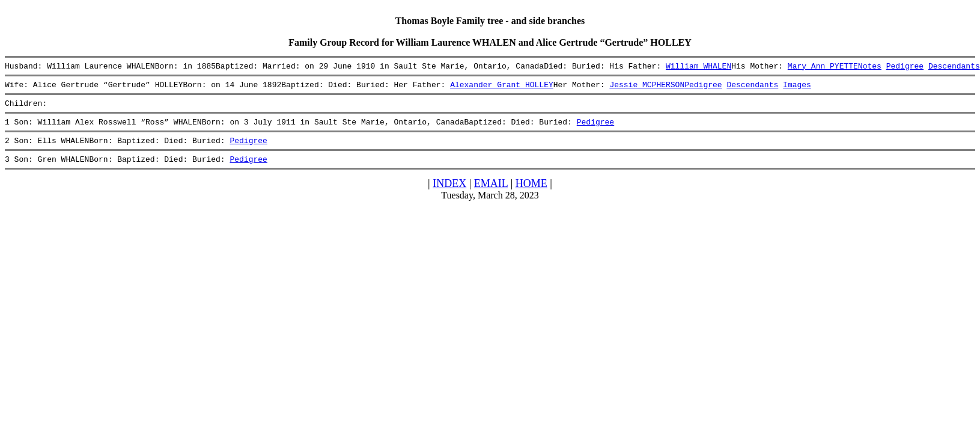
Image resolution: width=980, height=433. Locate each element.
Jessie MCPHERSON (647, 88)
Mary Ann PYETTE (823, 67)
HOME (531, 194)
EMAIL (491, 194)
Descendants (954, 67)
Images (797, 88)
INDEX (449, 194)
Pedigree (904, 67)
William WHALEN (698, 67)
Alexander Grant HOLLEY (502, 88)
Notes (870, 67)
